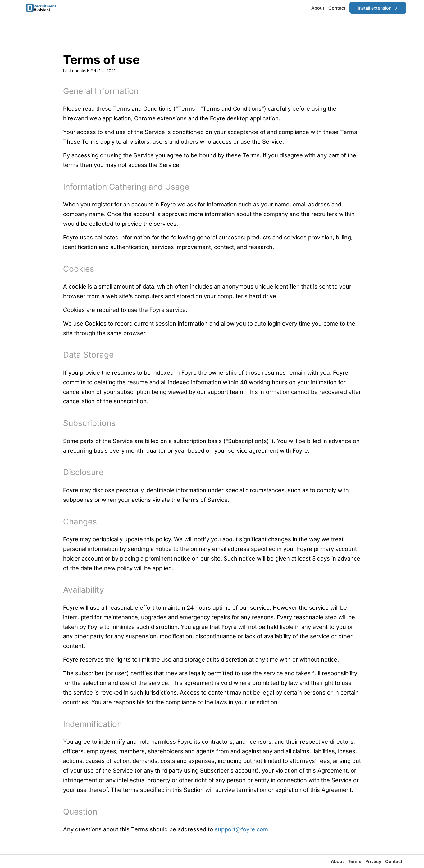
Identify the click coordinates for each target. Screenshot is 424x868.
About (318, 8)
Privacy (373, 861)
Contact (337, 8)
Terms (355, 861)
